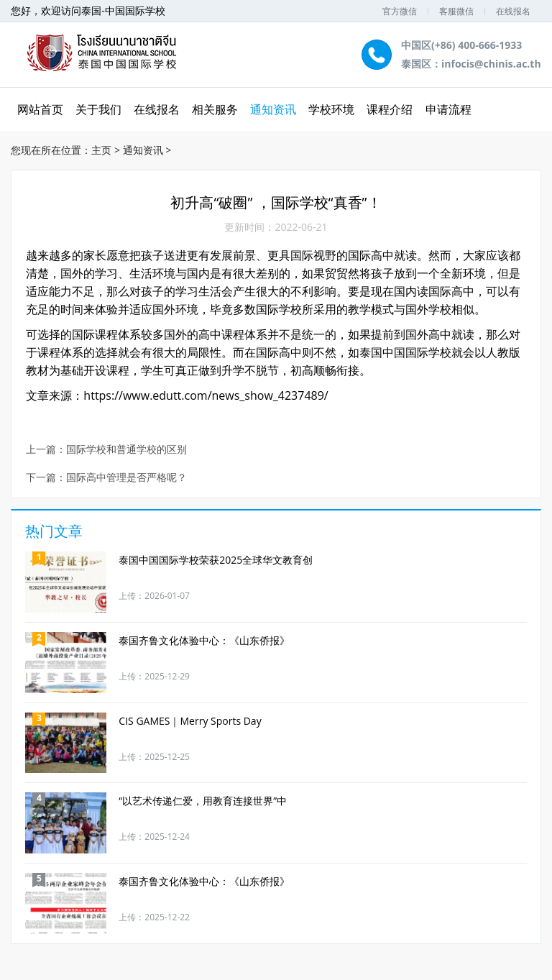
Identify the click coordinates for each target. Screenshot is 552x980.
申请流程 (448, 109)
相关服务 (215, 109)
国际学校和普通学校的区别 (126, 450)
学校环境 (331, 109)
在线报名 (513, 11)
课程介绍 (390, 109)
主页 (101, 150)
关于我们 (98, 109)
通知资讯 (273, 109)
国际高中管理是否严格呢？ (126, 478)
